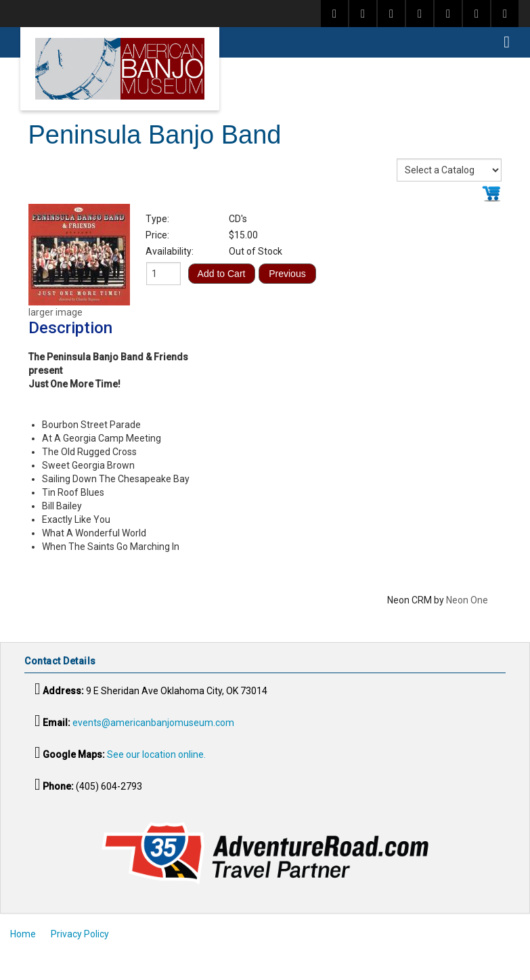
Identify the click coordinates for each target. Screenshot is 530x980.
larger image (56, 312)
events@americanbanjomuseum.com (153, 723)
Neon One (467, 600)
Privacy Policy (80, 934)
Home (23, 934)
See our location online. (156, 754)
